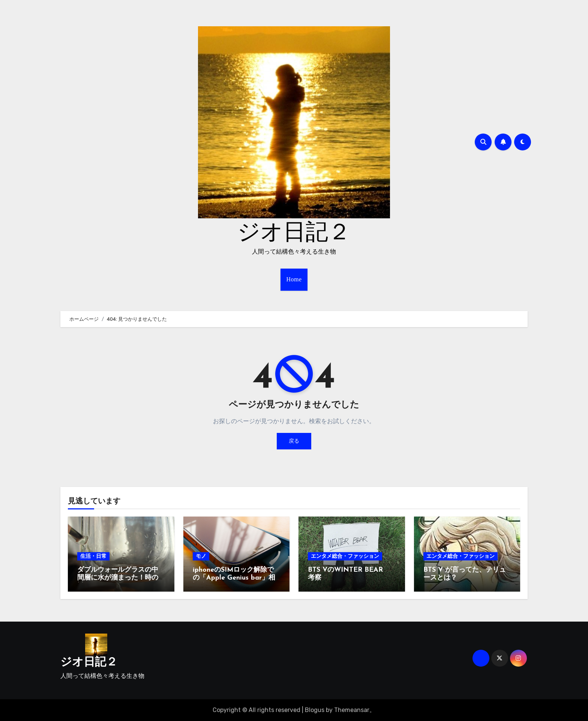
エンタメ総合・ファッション (345, 556)
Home (294, 279)
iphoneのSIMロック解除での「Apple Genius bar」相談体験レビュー (234, 578)
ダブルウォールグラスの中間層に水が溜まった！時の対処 (118, 578)
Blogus (315, 710)
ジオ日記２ (294, 233)
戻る (294, 441)
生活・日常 (93, 556)
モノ (201, 556)
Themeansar (352, 710)
